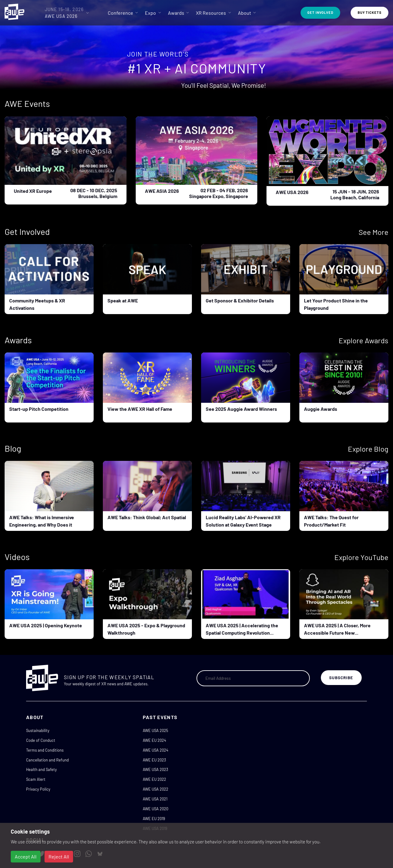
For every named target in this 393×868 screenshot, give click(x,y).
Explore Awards (364, 340)
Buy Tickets (370, 12)
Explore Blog (368, 449)
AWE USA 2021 (155, 799)
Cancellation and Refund (47, 760)
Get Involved (320, 12)
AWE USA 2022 (156, 789)
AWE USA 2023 (156, 769)
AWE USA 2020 (156, 809)
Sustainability (38, 730)
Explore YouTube (361, 557)
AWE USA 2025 (156, 730)
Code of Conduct (41, 740)
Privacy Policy (38, 789)
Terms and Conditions (45, 750)
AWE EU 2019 (154, 819)
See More (374, 232)
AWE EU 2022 (154, 779)
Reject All (59, 856)
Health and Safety (41, 769)
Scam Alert (36, 779)
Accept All (26, 856)
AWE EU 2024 (154, 740)
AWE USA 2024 (156, 750)
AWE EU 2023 (154, 760)
